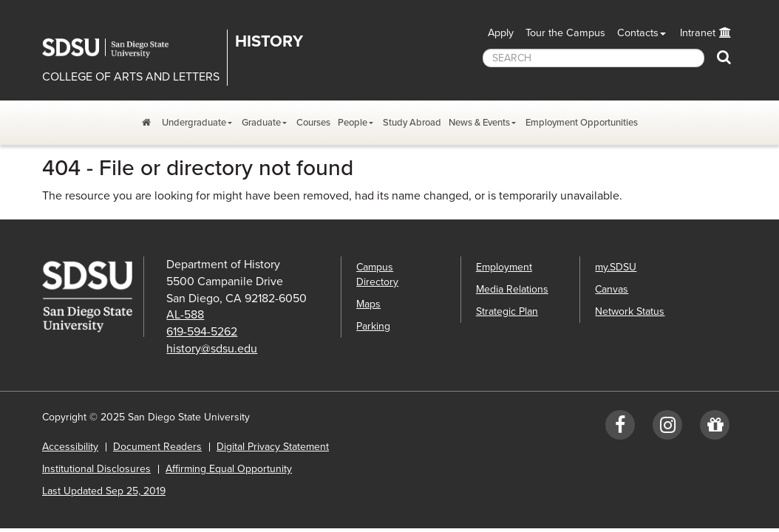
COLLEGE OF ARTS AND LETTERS (131, 77)
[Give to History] (715, 428)
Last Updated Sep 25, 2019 (104, 491)
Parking (373, 326)
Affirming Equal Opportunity (229, 469)
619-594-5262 (202, 332)
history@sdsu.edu (212, 349)
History (269, 41)
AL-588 (185, 315)
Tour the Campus (565, 33)
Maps (368, 304)
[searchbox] (593, 58)
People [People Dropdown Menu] (353, 123)
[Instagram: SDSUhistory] (667, 428)
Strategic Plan (507, 311)
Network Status (630, 311)
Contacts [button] (638, 33)
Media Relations (512, 289)
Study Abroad (412, 123)
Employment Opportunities (582, 123)
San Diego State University (116, 48)
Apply (501, 33)
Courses (313, 123)
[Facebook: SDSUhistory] (620, 428)
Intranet (698, 33)
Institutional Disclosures (96, 469)
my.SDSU (616, 267)
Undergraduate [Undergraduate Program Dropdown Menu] (194, 123)
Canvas (612, 289)
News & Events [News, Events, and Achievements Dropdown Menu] (479, 123)
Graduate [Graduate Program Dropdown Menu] (261, 123)
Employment (504, 267)
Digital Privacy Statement (273, 447)
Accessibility (70, 447)
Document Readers (157, 447)
